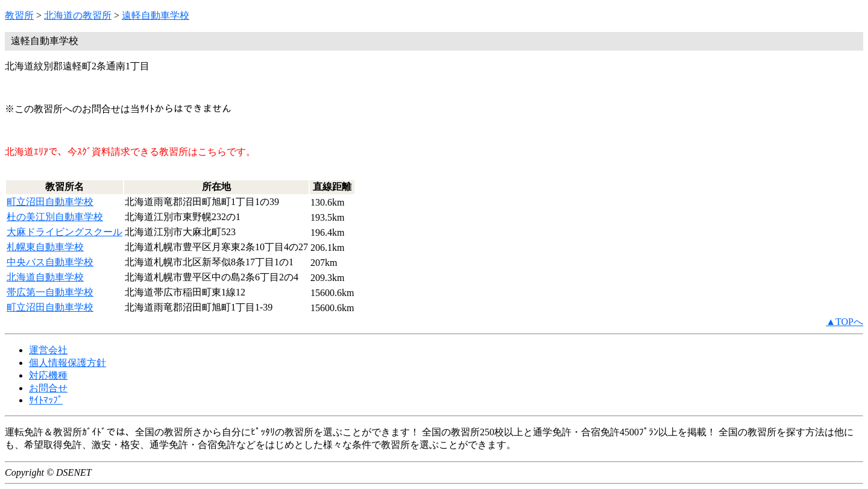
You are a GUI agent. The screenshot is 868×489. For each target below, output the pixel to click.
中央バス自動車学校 (50, 262)
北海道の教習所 (78, 15)
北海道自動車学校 (45, 277)
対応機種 (48, 375)
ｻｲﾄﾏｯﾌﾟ (46, 400)
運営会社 (48, 350)
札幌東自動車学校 (45, 247)
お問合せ (48, 388)
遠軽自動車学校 (156, 15)
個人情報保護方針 (68, 363)
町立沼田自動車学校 (50, 202)
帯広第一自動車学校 (50, 292)
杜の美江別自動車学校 (55, 217)
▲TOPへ (844, 322)
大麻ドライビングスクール (64, 232)
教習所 (19, 15)
